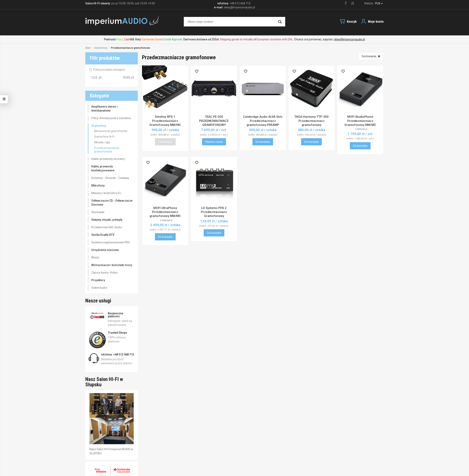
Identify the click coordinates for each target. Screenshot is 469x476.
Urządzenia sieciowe (105, 250)
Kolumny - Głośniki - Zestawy (110, 178)
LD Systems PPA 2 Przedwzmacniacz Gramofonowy (214, 212)
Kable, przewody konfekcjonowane (103, 168)
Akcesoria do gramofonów (111, 131)
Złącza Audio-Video (104, 273)
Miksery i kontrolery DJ (106, 193)
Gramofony (99, 126)
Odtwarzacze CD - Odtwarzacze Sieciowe (112, 203)
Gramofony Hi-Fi (104, 137)
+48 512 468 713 (240, 3)
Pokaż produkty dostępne (107, 70)
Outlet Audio (99, 288)
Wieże (95, 257)
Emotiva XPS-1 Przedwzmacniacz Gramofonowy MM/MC (165, 121)
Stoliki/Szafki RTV (103, 235)
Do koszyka (263, 142)
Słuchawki (98, 212)
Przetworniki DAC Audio (107, 227)
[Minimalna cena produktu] (94, 78)
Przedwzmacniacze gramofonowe (107, 150)
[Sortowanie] (371, 56)
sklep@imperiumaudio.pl (349, 39)
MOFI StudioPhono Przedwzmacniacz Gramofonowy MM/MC (360, 121)
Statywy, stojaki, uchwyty (107, 220)
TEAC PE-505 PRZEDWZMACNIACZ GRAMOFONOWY (214, 121)
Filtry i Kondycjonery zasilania (111, 118)
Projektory (98, 280)
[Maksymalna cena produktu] (126, 78)
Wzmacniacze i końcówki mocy (112, 265)
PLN (379, 3)
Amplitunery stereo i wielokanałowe (104, 109)
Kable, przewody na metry (108, 159)
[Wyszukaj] (280, 22)
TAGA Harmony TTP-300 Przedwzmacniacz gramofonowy (311, 121)
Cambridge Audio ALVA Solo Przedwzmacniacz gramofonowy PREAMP (263, 121)
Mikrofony (98, 186)
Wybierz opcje (214, 142)
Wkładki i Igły (102, 142)
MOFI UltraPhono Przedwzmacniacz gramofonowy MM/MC (165, 212)
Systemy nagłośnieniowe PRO (111, 242)
